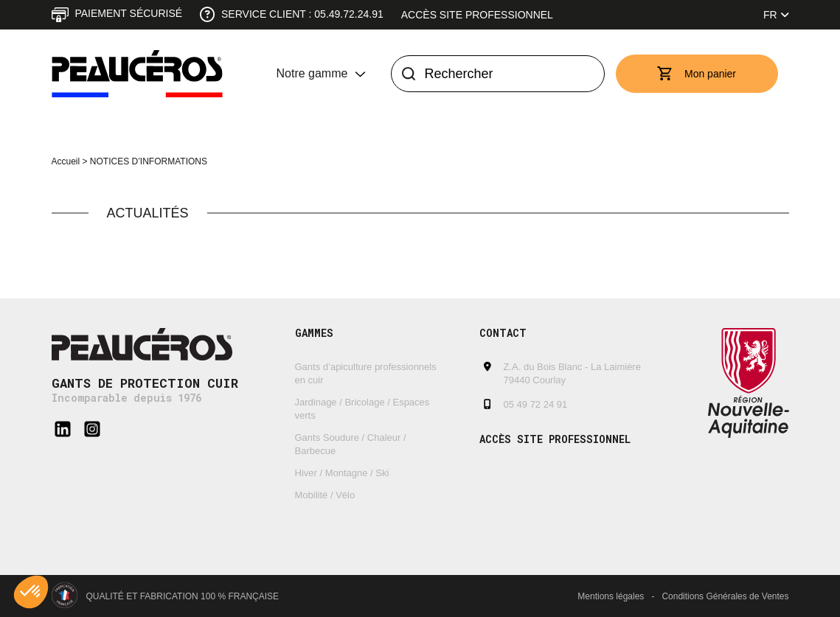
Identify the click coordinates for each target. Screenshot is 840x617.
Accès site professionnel (477, 15)
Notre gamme (312, 73)
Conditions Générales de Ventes (725, 596)
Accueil (66, 161)
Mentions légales (611, 596)
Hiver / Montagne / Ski (342, 473)
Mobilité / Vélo (325, 495)
